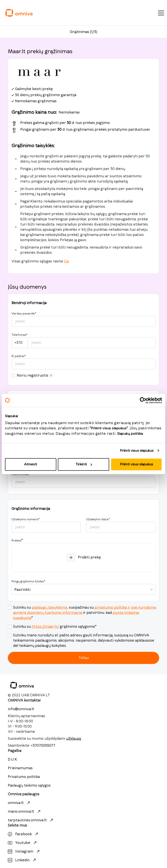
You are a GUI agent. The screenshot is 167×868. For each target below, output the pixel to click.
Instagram (24, 852)
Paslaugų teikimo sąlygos (29, 786)
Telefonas (19, 335)
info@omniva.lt (21, 709)
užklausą (73, 739)
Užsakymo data (98, 519)
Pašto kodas (21, 474)
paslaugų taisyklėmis (50, 608)
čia (66, 261)
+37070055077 (43, 746)
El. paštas (19, 356)
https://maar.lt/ (45, 627)
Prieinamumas (20, 768)
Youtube (23, 843)
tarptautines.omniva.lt (31, 820)
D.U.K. (13, 759)
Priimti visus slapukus (137, 450)
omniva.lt (19, 803)
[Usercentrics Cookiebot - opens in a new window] (143, 400)
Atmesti (31, 464)
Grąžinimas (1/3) (83, 32)
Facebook (23, 834)
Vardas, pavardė (24, 314)
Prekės (16, 541)
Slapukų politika (130, 434)
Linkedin (22, 860)
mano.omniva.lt (25, 812)
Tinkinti (84, 464)
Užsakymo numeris (26, 519)
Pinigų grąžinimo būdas (28, 581)
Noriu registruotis (35, 376)
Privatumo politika (24, 777)
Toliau (84, 658)
